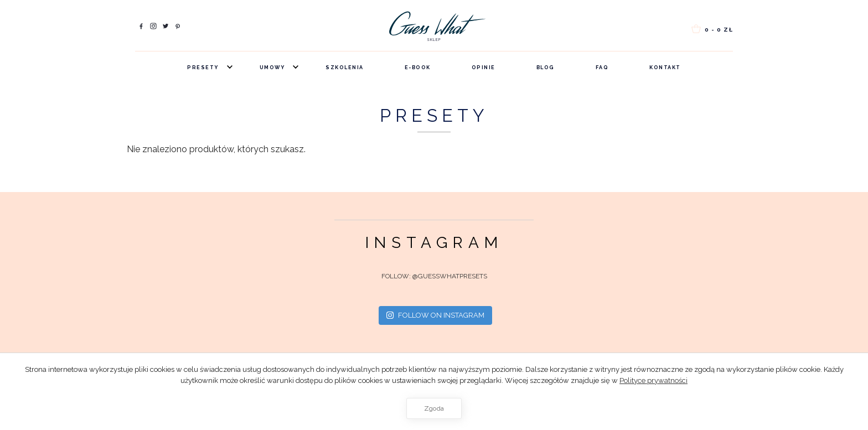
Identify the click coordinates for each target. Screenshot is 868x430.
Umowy (272, 68)
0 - (711, 28)
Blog (546, 68)
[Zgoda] (854, 391)
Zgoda (434, 408)
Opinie (484, 68)
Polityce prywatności (653, 380)
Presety (203, 68)
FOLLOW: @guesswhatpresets (434, 276)
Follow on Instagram (435, 315)
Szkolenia (345, 68)
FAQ (602, 68)
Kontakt (665, 68)
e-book (418, 68)
